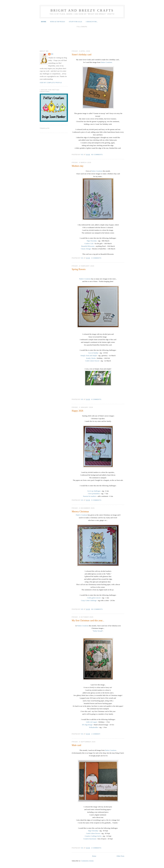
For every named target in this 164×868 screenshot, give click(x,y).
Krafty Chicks (91, 358)
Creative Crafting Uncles (93, 836)
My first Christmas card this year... (88, 620)
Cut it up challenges (94, 491)
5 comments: (97, 500)
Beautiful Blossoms (88, 246)
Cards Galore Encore (93, 833)
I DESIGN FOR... (92, 22)
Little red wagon (92, 722)
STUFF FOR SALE (75, 22)
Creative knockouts (90, 839)
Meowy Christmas (80, 512)
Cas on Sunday (93, 353)
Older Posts (120, 856)
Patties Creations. (107, 62)
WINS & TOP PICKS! (58, 22)
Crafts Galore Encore (93, 361)
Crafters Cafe (89, 243)
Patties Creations (97, 171)
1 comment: (96, 734)
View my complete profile (51, 83)
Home (94, 856)
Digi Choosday (92, 241)
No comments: (97, 155)
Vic (52, 54)
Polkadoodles (94, 727)
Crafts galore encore (94, 598)
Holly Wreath (98, 631)
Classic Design (86, 249)
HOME (44, 22)
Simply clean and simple (89, 356)
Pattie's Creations (85, 279)
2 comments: (97, 848)
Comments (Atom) (87, 861)
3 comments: (97, 258)
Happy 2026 (77, 411)
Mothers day (78, 166)
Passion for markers (90, 496)
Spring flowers (79, 269)
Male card (76, 745)
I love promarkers (94, 494)
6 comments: (97, 399)
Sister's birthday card (82, 55)
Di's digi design (87, 725)
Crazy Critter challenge (89, 600)
